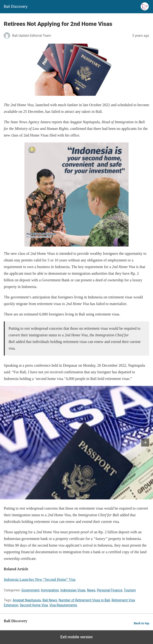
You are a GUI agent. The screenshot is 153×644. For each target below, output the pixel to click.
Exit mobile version (76, 637)
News (91, 590)
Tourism (130, 590)
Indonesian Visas (73, 590)
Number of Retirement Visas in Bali (84, 600)
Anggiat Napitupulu (27, 600)
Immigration (50, 590)
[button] (145, 443)
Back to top (141, 623)
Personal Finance (109, 590)
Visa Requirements (63, 605)
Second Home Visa (34, 605)
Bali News (50, 600)
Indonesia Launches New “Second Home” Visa (40, 579)
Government (30, 590)
